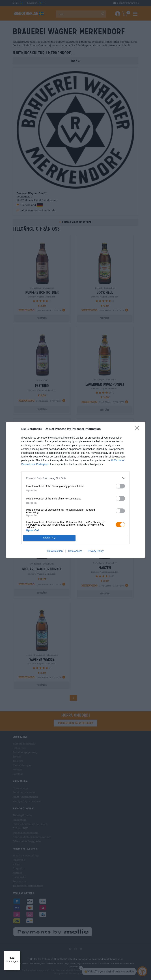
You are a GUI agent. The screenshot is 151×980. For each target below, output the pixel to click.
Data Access (75, 551)
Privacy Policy (96, 551)
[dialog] (75, 490)
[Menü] (18, 953)
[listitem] (75, 478)
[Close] (138, 429)
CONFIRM (49, 538)
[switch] (120, 486)
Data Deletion (55, 551)
